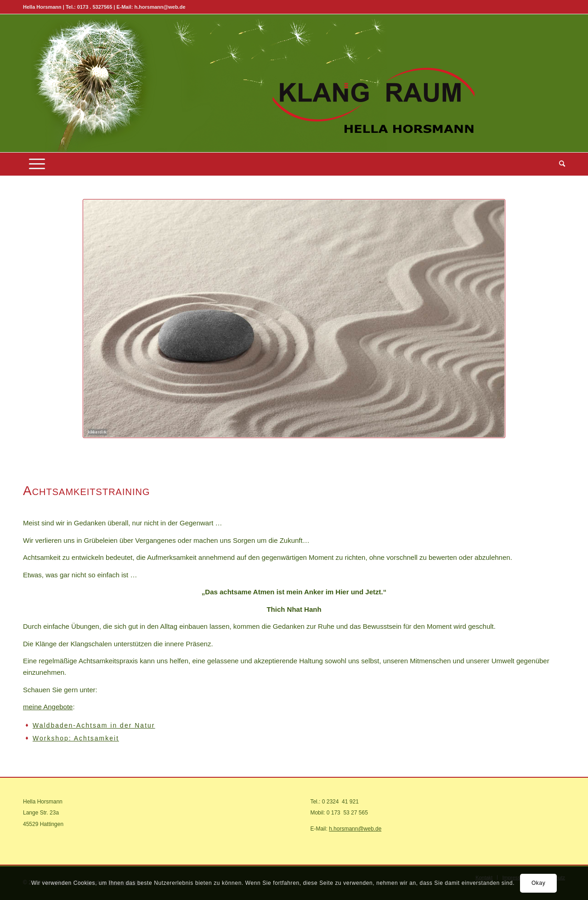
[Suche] (559, 164)
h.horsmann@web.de (355, 829)
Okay (538, 883)
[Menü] (37, 164)
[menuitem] (559, 164)
